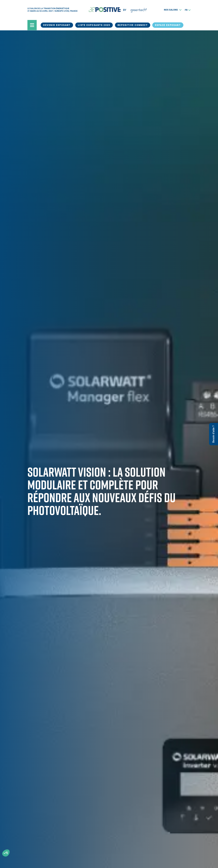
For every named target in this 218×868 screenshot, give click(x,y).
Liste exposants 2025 (94, 25)
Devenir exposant (57, 25)
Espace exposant (168, 25)
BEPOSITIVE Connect (133, 25)
